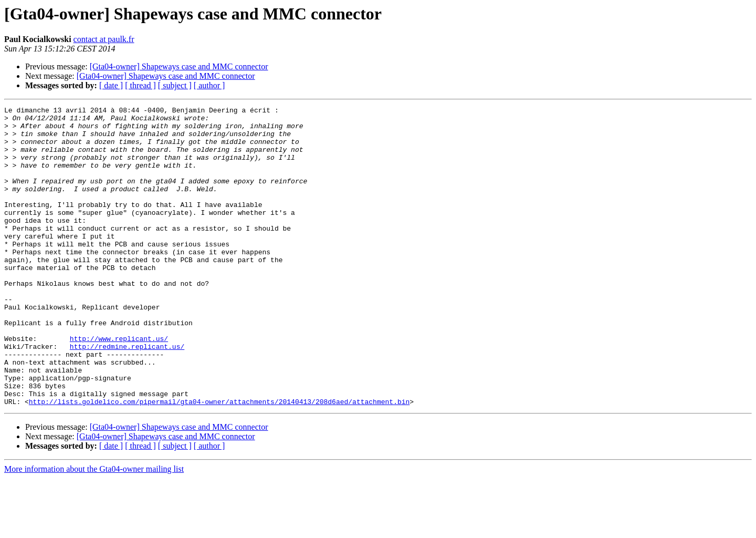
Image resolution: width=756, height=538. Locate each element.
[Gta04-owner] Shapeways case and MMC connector (179, 66)
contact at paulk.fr (104, 39)
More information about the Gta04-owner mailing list (94, 529)
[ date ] (111, 85)
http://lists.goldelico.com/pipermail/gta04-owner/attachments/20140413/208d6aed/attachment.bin (219, 461)
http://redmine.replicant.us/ (127, 395)
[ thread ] (140, 85)
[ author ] (209, 85)
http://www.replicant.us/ (119, 386)
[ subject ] (175, 85)
